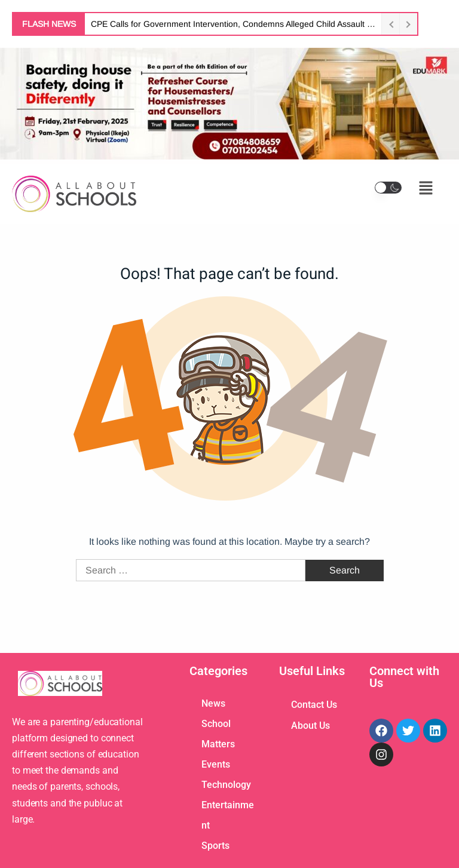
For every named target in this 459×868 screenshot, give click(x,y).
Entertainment (228, 815)
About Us (310, 726)
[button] (388, 188)
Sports (215, 846)
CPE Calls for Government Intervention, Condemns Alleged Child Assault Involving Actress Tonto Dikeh (233, 24)
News (213, 703)
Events (216, 764)
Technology (226, 785)
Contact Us (314, 705)
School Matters (218, 734)
